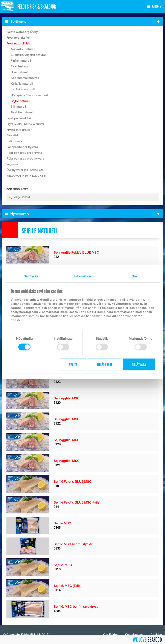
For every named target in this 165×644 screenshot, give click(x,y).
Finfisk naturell (21, 60)
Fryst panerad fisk (19, 118)
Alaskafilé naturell (23, 49)
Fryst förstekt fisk (18, 37)
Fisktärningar (20, 66)
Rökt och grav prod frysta (24, 153)
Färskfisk (13, 135)
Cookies (156, 634)
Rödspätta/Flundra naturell (30, 95)
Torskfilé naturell (22, 112)
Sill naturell (18, 106)
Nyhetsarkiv (82, 214)
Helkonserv (14, 141)
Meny (157, 6)
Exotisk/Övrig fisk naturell (28, 55)
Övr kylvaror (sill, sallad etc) (25, 170)
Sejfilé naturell (20, 101)
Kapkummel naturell (25, 78)
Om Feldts (110, 634)
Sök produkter (17, 189)
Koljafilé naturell (22, 83)
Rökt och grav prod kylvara (25, 158)
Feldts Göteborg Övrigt (22, 32)
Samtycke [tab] (31, 276)
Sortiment (82, 21)
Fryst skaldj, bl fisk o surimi (25, 124)
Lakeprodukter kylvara (22, 147)
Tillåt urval (105, 365)
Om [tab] (134, 276)
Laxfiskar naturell (23, 89)
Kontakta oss (134, 634)
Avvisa (73, 365)
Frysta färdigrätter (19, 130)
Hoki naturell (19, 72)
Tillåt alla (139, 365)
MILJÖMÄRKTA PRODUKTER (27, 176)
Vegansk (12, 164)
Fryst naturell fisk (18, 43)
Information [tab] (82, 276)
